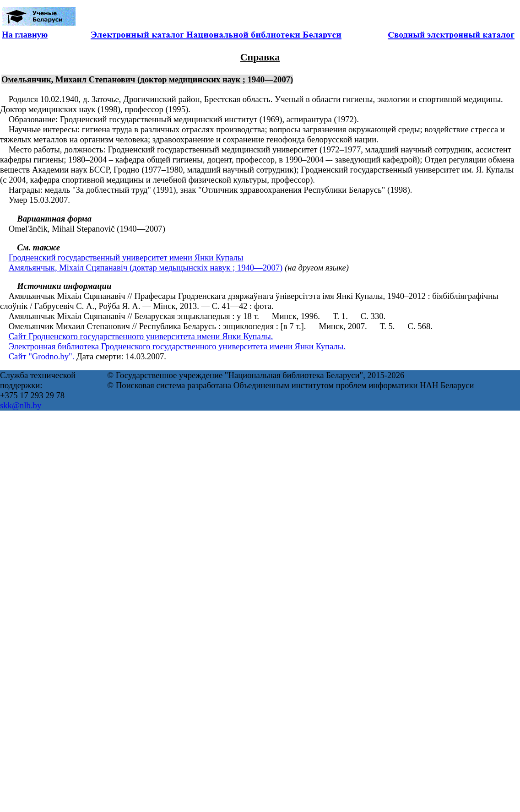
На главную (25, 35)
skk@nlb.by (21, 405)
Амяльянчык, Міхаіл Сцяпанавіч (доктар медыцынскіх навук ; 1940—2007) (146, 268)
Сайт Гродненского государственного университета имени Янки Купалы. (141, 336)
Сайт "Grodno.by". (42, 356)
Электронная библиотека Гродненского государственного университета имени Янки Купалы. (177, 346)
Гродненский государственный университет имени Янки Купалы (126, 257)
